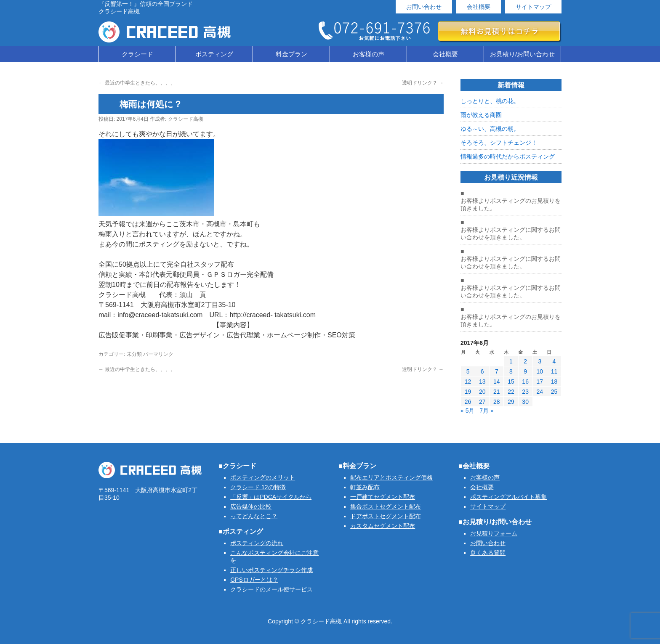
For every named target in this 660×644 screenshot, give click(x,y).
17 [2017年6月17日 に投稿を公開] (540, 382)
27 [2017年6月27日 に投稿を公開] (482, 402)
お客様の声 (369, 54)
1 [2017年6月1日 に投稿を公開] (511, 361)
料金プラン (291, 54)
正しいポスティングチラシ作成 (271, 570)
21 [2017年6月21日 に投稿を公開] (497, 392)
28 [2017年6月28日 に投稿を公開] (497, 402)
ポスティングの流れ (257, 543)
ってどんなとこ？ (254, 516)
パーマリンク (158, 354)
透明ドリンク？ (423, 83)
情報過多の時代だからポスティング (508, 156)
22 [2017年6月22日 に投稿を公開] (511, 392)
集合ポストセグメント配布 (386, 506)
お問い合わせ (424, 7)
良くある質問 (488, 553)
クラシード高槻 (186, 119)
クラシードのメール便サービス (271, 589)
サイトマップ (533, 7)
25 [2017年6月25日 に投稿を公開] (554, 392)
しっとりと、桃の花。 (490, 101)
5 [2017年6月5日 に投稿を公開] (468, 371)
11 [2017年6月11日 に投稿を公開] (554, 371)
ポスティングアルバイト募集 (508, 497)
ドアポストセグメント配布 (386, 516)
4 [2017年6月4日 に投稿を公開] (554, 361)
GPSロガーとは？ (254, 580)
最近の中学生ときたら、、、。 (137, 83)
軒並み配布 (365, 487)
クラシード (137, 54)
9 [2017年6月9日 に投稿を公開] (525, 371)
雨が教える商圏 (481, 115)
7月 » (486, 411)
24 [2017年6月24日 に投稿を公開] (540, 392)
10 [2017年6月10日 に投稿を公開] (540, 371)
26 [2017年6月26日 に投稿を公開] (468, 402)
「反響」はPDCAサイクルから (271, 497)
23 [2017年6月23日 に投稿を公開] (525, 392)
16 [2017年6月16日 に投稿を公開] (525, 382)
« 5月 (467, 411)
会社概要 (479, 7)
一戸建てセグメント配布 (383, 497)
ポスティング (214, 54)
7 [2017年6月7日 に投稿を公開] (497, 371)
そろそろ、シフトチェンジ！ (499, 143)
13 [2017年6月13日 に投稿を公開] (482, 382)
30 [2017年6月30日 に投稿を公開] (525, 402)
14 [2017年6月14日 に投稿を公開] (497, 382)
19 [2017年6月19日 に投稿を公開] (468, 392)
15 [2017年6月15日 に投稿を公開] (511, 382)
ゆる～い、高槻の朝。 (490, 129)
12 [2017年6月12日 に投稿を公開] (468, 382)
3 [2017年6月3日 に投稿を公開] (540, 361)
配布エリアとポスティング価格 (391, 477)
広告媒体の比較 (251, 506)
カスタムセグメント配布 (383, 526)
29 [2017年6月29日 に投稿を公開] (511, 402)
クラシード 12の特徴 (258, 487)
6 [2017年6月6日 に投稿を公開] (482, 371)
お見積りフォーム (494, 533)
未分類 (134, 354)
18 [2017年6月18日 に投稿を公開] (554, 382)
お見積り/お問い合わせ (522, 54)
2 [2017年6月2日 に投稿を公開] (525, 361)
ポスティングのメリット (263, 477)
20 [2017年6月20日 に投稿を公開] (482, 392)
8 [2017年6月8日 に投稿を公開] (511, 371)
